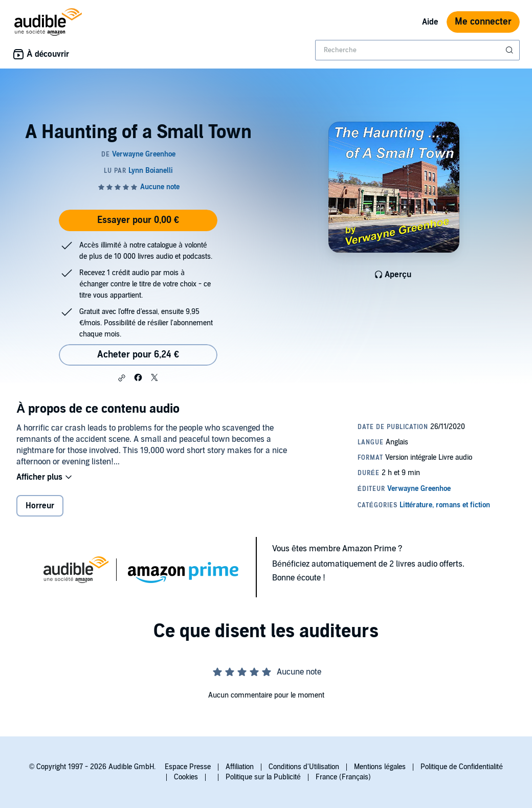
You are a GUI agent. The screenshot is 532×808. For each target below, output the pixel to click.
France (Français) (343, 777)
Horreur (40, 506)
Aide (430, 22)
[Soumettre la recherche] (511, 50)
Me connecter (483, 22)
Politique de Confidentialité (462, 767)
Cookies (186, 777)
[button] (122, 378)
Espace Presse (188, 767)
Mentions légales (380, 767)
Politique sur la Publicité (263, 777)
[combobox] (417, 50)
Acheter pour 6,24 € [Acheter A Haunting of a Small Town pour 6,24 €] (138, 355)
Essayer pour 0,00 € (138, 220)
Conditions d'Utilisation (304, 767)
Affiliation (240, 767)
